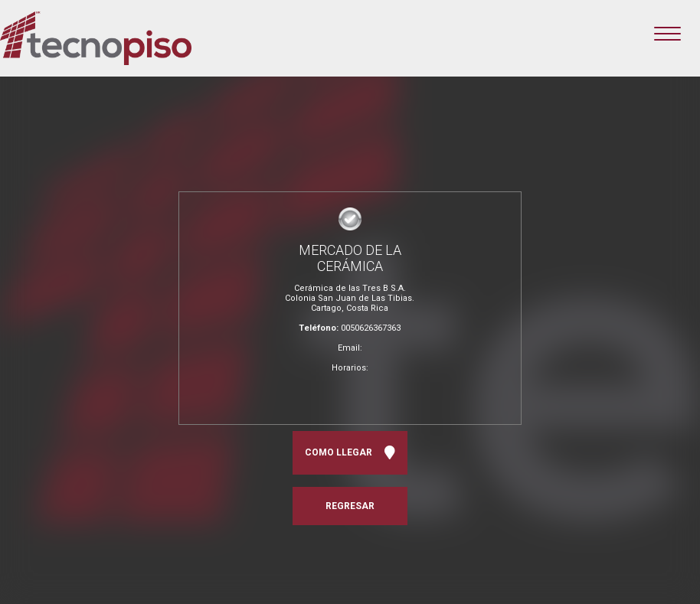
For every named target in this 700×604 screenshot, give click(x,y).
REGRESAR (350, 506)
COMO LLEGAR (350, 453)
